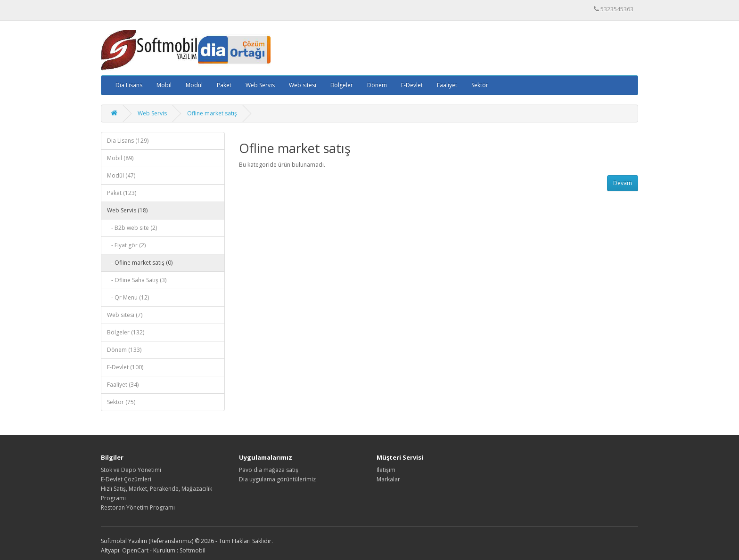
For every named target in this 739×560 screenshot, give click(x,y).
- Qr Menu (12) (128, 297)
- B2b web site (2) (132, 228)
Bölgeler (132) (126, 332)
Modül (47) (121, 175)
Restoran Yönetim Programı (138, 507)
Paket (224, 85)
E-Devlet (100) (125, 367)
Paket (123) (122, 193)
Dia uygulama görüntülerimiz (277, 479)
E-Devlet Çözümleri (126, 479)
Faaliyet (447, 85)
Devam (623, 183)
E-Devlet (412, 85)
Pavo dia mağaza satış (269, 470)
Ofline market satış (212, 113)
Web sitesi (303, 85)
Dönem (377, 85)
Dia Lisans (129, 85)
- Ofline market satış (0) (140, 263)
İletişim (386, 470)
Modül (194, 85)
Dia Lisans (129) (128, 141)
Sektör (480, 85)
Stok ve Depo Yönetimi (131, 470)
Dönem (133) (124, 350)
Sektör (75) (121, 402)
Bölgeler (342, 85)
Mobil (164, 85)
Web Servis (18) (127, 210)
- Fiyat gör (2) (126, 245)
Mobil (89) (120, 158)
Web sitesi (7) (125, 315)
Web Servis (260, 85)
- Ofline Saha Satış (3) (137, 280)
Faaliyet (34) (123, 385)
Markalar (388, 479)
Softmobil (193, 550)
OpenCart (135, 550)
